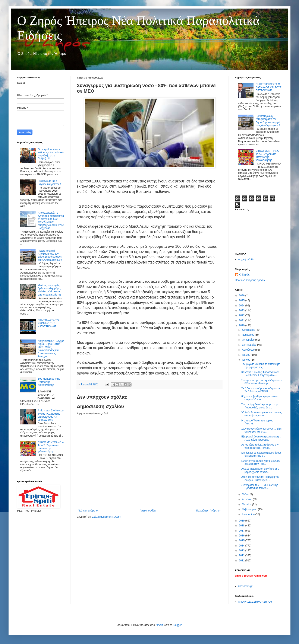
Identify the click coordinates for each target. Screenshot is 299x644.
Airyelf (159, 625)
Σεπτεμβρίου (250, 345)
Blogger (177, 625)
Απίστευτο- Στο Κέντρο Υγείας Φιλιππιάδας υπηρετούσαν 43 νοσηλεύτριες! (51, 415)
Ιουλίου (246, 355)
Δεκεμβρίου (249, 330)
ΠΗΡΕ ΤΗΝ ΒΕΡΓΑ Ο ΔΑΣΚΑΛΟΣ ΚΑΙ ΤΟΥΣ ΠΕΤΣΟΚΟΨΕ (269, 87)
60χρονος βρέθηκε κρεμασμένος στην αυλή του (260, 398)
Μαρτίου (247, 504)
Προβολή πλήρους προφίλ (250, 280)
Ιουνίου (246, 360)
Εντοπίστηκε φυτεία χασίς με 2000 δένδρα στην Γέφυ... (261, 462)
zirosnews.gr (245, 586)
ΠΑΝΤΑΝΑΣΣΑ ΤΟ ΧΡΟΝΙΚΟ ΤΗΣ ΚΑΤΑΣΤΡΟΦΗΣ (48, 323)
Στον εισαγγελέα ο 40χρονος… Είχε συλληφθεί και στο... (261, 430)
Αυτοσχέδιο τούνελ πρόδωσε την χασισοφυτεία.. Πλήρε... (260, 446)
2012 (242, 555)
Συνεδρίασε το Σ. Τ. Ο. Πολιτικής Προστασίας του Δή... (260, 487)
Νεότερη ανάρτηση (89, 511)
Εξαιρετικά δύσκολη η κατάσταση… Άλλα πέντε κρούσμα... (261, 438)
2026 (242, 296)
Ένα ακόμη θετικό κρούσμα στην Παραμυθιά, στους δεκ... (260, 406)
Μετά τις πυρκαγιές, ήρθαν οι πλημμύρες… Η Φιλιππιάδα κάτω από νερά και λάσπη (51, 290)
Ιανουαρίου (249, 514)
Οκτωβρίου (249, 340)
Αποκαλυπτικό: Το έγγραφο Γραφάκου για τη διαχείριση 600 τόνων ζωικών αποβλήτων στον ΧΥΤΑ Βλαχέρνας (51, 220)
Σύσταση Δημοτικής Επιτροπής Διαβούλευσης (49, 382)
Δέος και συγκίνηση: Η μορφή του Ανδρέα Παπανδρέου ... (260, 478)
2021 (242, 321)
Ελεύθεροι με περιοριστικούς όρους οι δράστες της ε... (261, 454)
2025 (242, 300)
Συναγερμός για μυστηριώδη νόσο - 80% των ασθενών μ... (262, 382)
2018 (242, 526)
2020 (242, 325)
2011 (242, 561)
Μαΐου (246, 494)
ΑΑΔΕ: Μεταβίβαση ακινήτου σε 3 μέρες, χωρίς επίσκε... (260, 470)
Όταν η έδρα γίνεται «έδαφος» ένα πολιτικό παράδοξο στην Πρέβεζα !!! (51, 154)
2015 (242, 541)
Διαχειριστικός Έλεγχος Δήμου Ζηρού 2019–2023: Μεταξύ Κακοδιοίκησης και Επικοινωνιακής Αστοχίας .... (51, 349)
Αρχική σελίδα (148, 511)
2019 (242, 521)
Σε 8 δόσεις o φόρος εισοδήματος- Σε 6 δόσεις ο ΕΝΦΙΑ (261, 390)
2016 (242, 536)
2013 (242, 551)
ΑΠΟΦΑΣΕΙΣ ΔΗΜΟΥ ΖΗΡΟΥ (255, 602)
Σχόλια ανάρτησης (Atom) (107, 517)
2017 (242, 531)
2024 (242, 306)
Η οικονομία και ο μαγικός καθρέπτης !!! (50, 182)
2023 (242, 310)
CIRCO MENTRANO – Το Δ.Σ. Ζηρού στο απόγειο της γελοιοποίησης (51, 447)
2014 (242, 546)
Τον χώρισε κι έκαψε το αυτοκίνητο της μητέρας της (261, 366)
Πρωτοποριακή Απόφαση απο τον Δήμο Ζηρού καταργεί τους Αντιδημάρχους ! (50, 255)
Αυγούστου (249, 350)
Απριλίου (247, 499)
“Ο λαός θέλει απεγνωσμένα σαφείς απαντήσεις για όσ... (261, 414)
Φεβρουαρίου (250, 509)
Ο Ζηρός (244, 275)
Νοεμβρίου (248, 335)
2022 (242, 315)
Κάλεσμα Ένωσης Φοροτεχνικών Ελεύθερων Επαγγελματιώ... (260, 374)
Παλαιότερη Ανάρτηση (209, 511)
